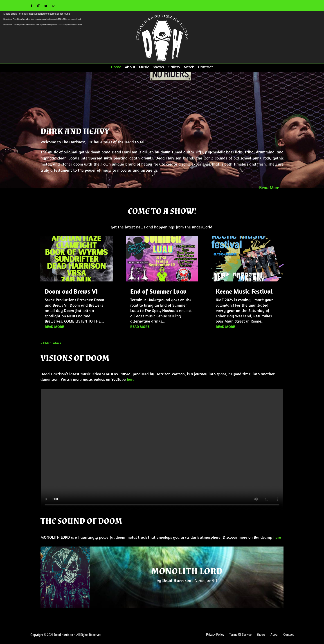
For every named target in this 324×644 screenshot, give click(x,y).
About (130, 67)
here (131, 379)
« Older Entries (51, 343)
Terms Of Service (240, 635)
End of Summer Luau (159, 291)
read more (54, 327)
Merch (189, 67)
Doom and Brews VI (71, 291)
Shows (158, 67)
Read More (269, 187)
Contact (205, 67)
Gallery (174, 67)
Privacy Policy (215, 635)
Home (116, 67)
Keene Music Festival (244, 291)
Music (144, 67)
